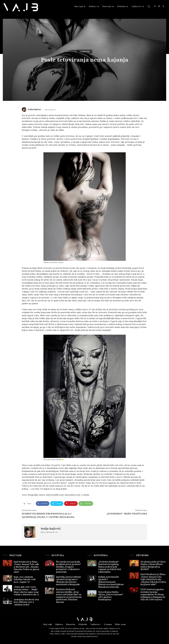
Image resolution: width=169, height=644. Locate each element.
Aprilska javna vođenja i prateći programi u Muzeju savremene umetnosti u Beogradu (68, 581)
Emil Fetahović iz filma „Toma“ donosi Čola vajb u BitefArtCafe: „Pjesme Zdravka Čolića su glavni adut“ (26, 567)
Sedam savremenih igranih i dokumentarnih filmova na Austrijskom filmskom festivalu (111, 582)
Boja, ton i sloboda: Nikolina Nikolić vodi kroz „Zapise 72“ (25, 579)
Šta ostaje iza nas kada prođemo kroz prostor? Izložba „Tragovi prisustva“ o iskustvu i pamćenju (68, 567)
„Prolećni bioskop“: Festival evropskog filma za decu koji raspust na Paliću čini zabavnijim (110, 567)
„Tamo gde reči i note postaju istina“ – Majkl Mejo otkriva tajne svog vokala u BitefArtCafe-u (26, 591)
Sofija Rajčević (34, 110)
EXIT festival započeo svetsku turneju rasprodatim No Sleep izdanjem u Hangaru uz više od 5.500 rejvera (153, 594)
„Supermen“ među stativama (127, 514)
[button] (149, 6)
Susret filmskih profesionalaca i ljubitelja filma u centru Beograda (48, 515)
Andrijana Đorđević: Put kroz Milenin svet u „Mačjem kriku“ (26, 602)
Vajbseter (85, 52)
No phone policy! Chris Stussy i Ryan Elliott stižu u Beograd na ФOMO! (153, 566)
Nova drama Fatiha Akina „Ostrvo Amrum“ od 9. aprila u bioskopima (111, 596)
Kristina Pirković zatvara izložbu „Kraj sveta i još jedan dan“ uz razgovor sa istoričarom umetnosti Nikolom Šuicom (69, 596)
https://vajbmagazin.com (49, 532)
